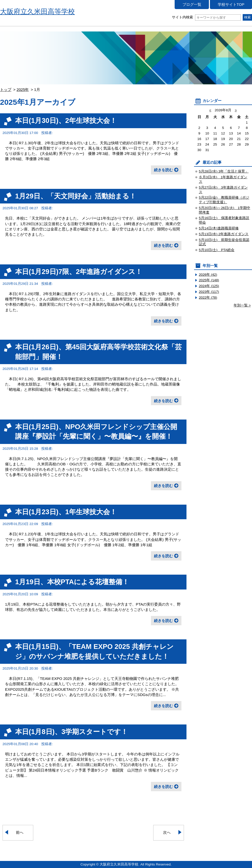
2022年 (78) (208, 298)
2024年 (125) (209, 286)
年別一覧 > (242, 305)
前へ (20, 832)
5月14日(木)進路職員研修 (219, 228)
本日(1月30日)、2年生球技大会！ (66, 120)
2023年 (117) (209, 292)
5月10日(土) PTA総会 (217, 250)
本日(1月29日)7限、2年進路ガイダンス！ (79, 272)
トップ (6, 90)
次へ (167, 832)
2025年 (23, 90)
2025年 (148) (209, 280)
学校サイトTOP (231, 4)
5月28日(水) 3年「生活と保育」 (224, 171)
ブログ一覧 (192, 4)
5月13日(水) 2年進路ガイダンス (224, 234)
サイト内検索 (206, 17)
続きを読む (163, 170)
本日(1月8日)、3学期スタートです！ (71, 732)
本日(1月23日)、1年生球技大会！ (66, 512)
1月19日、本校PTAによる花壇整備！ (72, 582)
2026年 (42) (208, 275)
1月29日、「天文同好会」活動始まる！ (76, 196)
